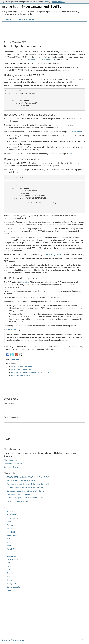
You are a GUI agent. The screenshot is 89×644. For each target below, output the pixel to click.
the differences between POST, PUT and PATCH (36, 60)
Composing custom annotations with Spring (25, 491)
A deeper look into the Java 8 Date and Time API (28, 484)
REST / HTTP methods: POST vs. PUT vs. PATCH (30, 372)
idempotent (25, 282)
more (47, 2)
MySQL (10, 566)
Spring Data (12, 583)
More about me (11, 460)
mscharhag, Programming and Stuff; (32, 7)
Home (9, 19)
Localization (12, 556)
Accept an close (58, 2)
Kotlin (9, 552)
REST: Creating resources (21, 369)
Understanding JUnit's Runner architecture (25, 487)
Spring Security (13, 587)
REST (13, 359)
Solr (8, 577)
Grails (9, 522)
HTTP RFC (12, 330)
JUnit (9, 542)
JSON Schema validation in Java (21, 480)
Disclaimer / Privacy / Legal (13, 640)
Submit (9, 439)
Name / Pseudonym (11, 417)
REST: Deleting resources (21, 375)
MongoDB (11, 563)
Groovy (10, 525)
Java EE (10, 549)
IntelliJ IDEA (12, 535)
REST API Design (26, 19)
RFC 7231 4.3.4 (75, 154)
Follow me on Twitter (13, 464)
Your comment (9, 404)
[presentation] (24, 429)
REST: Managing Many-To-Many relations (25, 498)
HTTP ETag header (53, 255)
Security (10, 573)
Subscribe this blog (12, 467)
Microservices (13, 559)
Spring (9, 580)
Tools (9, 590)
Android (10, 511)
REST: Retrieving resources (22, 366)
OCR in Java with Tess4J (17, 501)
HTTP (18, 359)
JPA (8, 539)
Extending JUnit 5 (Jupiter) (18, 494)
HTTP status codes (74, 132)
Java (9, 546)
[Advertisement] (44, 33)
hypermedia (9, 218)
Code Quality (12, 518)
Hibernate (11, 532)
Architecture (12, 515)
